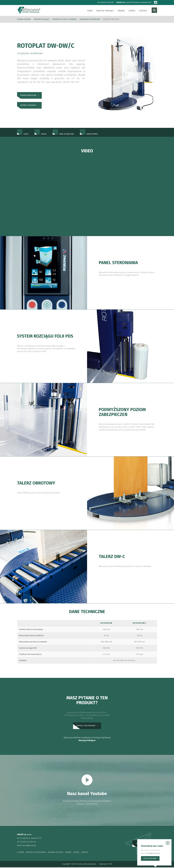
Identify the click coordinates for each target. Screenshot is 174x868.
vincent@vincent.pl (29, 846)
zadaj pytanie (89, 134)
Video (23, 134)
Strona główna (24, 19)
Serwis (132, 11)
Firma (90, 11)
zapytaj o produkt (28, 106)
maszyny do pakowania (36, 853)
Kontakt (143, 11)
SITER (110, 865)
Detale (41, 134)
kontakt (85, 853)
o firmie (21, 853)
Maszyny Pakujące (87, 741)
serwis (76, 853)
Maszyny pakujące (105, 11)
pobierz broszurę (28, 96)
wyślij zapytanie (150, 858)
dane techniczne (63, 134)
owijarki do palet (56, 853)
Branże (121, 11)
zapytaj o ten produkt (86, 726)
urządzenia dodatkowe (90, 19)
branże (68, 853)
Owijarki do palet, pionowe (64, 19)
